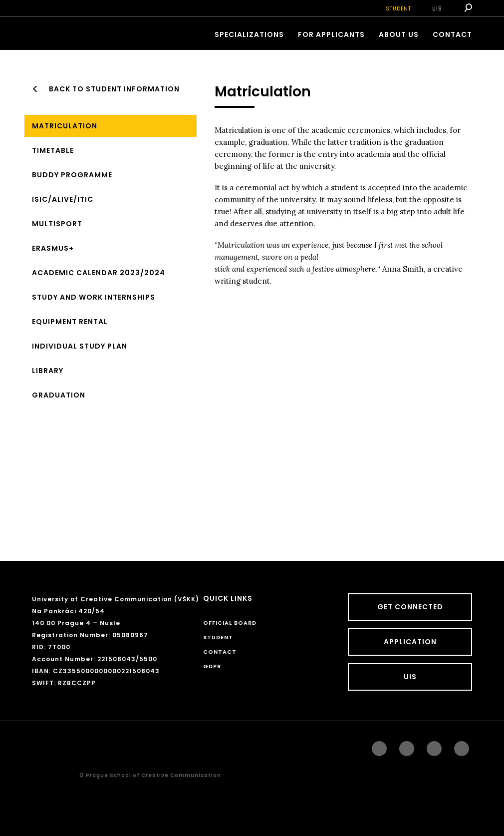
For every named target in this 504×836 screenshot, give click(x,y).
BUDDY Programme (72, 175)
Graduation (59, 395)
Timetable (53, 150)
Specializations (249, 34)
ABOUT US (399, 34)
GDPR (212, 666)
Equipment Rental (70, 322)
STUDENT (398, 9)
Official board (230, 623)
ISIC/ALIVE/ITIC (63, 199)
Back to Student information (114, 89)
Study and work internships (94, 297)
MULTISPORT (57, 224)
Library (48, 371)
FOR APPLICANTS (331, 34)
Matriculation (65, 126)
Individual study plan (80, 346)
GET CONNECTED (410, 607)
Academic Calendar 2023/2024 (99, 273)
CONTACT (452, 34)
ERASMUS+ (53, 248)
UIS (437, 9)
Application (410, 642)
